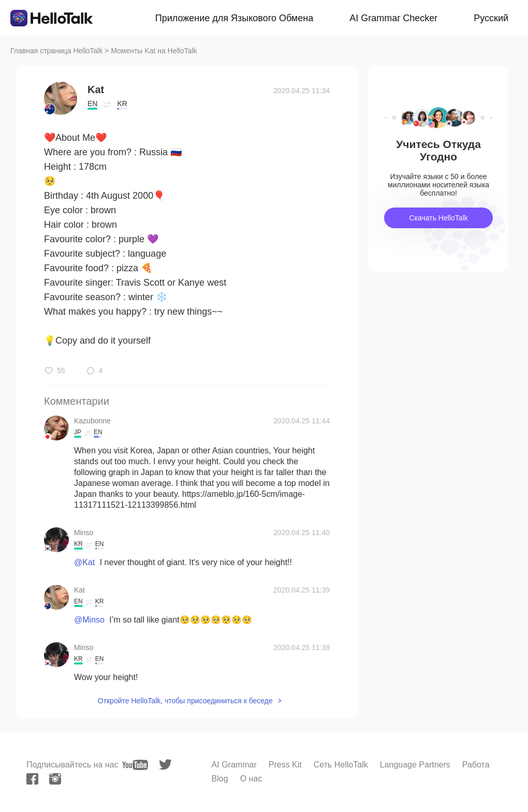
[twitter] (165, 765)
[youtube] (135, 765)
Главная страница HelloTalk (56, 51)
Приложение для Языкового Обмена (234, 18)
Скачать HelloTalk (438, 218)
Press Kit (285, 765)
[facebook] (32, 779)
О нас (251, 779)
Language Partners (415, 765)
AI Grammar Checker (393, 18)
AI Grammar (234, 765)
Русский (491, 18)
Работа (476, 765)
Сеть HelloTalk (341, 765)
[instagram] (55, 779)
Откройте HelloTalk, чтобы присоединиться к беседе (185, 701)
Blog (220, 779)
